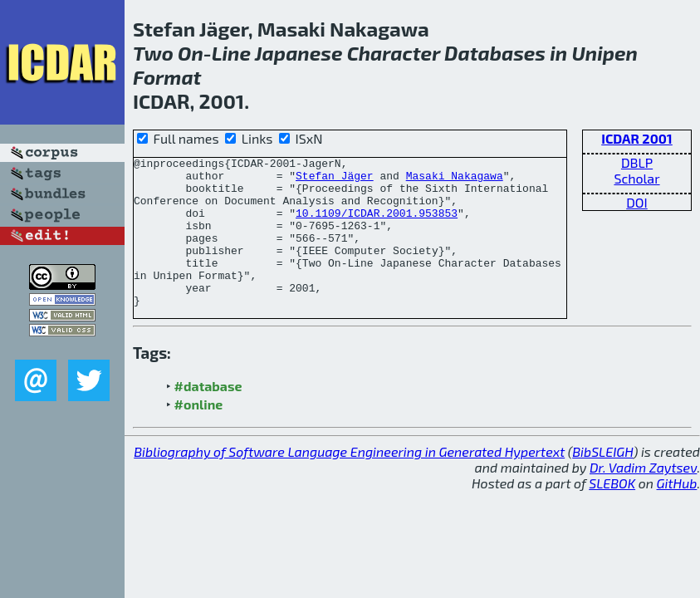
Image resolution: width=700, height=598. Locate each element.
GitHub (677, 513)
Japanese (299, 53)
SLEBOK (612, 513)
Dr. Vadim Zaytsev (643, 497)
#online (199, 434)
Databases (495, 53)
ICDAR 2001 (637, 138)
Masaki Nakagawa (455, 180)
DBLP (637, 162)
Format (167, 77)
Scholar (636, 178)
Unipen (605, 53)
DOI (637, 202)
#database (208, 416)
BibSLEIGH (602, 481)
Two (153, 53)
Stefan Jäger (335, 180)
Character (394, 53)
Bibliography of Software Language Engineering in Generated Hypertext (349, 481)
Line (231, 53)
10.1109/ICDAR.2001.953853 (377, 225)
